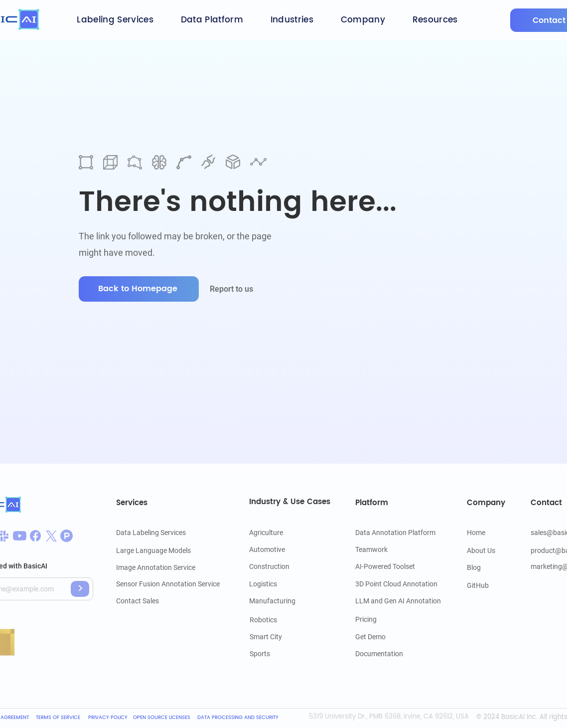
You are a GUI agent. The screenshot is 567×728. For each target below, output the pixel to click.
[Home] (480, 533)
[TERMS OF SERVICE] (59, 718)
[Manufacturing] (278, 601)
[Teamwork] (384, 549)
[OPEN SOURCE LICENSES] (162, 718)
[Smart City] (278, 637)
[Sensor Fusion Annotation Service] (168, 584)
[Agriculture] (278, 533)
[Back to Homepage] (139, 289)
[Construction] (272, 566)
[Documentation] (384, 654)
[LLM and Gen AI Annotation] (398, 601)
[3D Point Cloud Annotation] (396, 584)
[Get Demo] (384, 637)
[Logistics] (281, 584)
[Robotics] (278, 620)
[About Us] (482, 550)
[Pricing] (384, 619)
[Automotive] (278, 549)
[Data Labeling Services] (151, 533)
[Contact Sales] (164, 601)
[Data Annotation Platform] (399, 533)
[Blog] (480, 567)
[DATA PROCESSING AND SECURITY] (239, 718)
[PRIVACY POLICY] (108, 718)
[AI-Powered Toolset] (385, 566)
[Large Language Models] (153, 550)
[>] (80, 589)
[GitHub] (478, 585)
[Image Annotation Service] (162, 567)
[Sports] (278, 654)
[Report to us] (238, 289)
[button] (115, 20)
